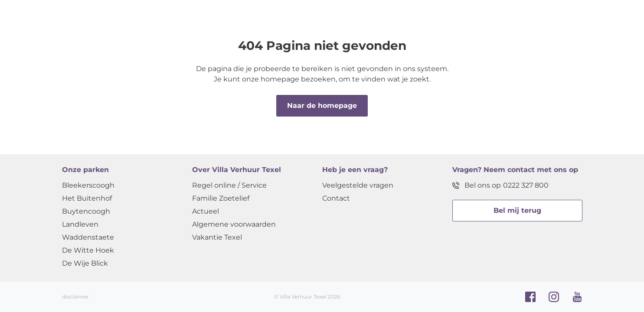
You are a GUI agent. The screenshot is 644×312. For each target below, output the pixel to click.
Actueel (206, 211)
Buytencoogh (86, 211)
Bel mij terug (517, 210)
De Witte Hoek (88, 250)
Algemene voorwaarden (234, 224)
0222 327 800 (526, 185)
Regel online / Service (229, 185)
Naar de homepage (322, 106)
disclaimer (75, 297)
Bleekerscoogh (88, 185)
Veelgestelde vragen (358, 185)
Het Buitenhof (87, 198)
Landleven (80, 224)
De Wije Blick (85, 263)
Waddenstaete (88, 237)
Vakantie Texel (217, 237)
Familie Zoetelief (221, 198)
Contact (336, 198)
